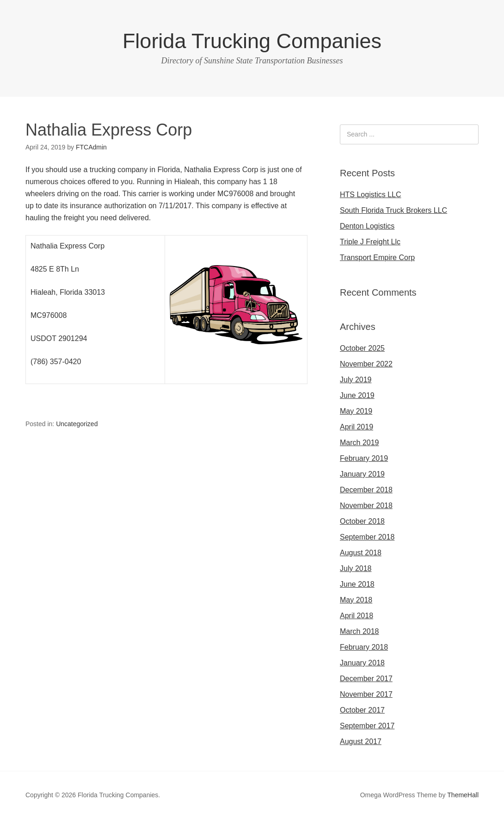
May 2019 (356, 411)
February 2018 (364, 647)
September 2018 (367, 537)
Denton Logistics (367, 226)
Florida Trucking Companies (252, 41)
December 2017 (366, 679)
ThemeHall (463, 795)
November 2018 (366, 506)
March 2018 (360, 631)
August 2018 (361, 553)
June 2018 (357, 584)
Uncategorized (77, 424)
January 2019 (362, 474)
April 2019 (356, 427)
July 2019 (356, 380)
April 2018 (356, 616)
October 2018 (362, 521)
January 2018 (362, 663)
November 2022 (366, 364)
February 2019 (364, 458)
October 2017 (362, 710)
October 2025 (362, 348)
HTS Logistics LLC (371, 195)
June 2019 (357, 395)
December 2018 (366, 490)
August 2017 (361, 741)
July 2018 (356, 568)
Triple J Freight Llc (370, 242)
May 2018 (356, 600)
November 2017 (366, 694)
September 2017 (367, 726)
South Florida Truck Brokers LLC (393, 210)
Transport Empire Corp (377, 257)
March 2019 (360, 443)
